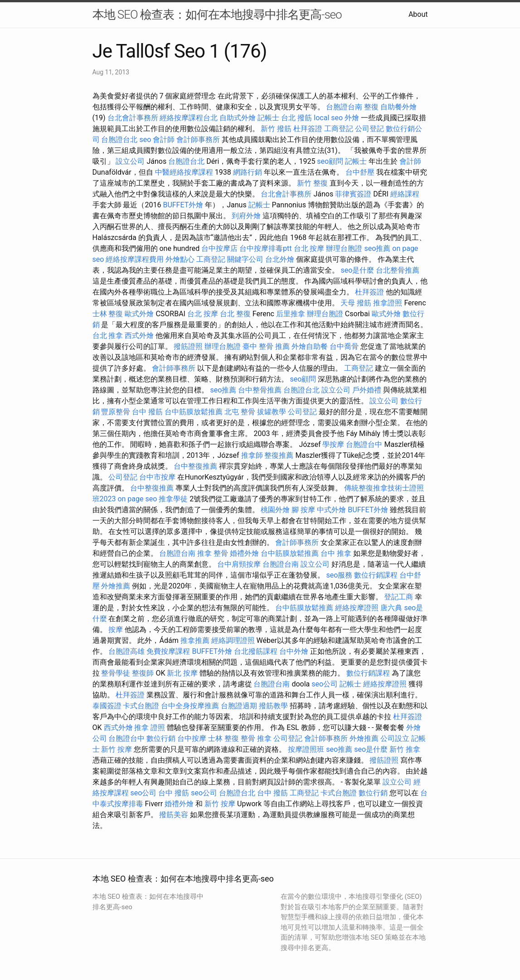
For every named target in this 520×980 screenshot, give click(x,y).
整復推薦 (279, 455)
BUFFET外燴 (183, 205)
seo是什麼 (357, 270)
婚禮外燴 (244, 553)
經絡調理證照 (233, 640)
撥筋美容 (174, 815)
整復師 (143, 673)
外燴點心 (180, 259)
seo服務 (339, 575)
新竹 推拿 (405, 749)
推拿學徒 (173, 499)
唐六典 (391, 608)
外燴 (352, 118)
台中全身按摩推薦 (190, 706)
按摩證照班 (306, 749)
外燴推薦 (116, 586)
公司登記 (369, 129)
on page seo (137, 499)
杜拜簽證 (308, 129)
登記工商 (399, 597)
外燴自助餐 (310, 346)
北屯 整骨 (240, 412)
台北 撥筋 (296, 118)
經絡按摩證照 (357, 608)
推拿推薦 (195, 640)
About (418, 14)
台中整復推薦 (195, 466)
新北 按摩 (182, 673)
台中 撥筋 (147, 412)
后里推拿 (291, 314)
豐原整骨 (116, 412)
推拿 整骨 (213, 553)
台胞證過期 (239, 706)
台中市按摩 (157, 477)
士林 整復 (108, 314)
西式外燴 (139, 336)
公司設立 (395, 738)
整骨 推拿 (256, 738)
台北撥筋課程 (256, 651)
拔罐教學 (272, 412)
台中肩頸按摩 (239, 564)
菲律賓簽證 (353, 194)
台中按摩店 (219, 248)
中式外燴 (331, 510)
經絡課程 (405, 194)
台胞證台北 (119, 140)
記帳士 (268, 118)
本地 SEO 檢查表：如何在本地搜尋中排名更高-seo (217, 15)
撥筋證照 (188, 346)
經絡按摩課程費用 (135, 259)
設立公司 (130, 161)
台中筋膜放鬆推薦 (194, 412)
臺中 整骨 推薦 (266, 346)
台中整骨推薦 (260, 390)
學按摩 (333, 444)
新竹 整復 (312, 183)
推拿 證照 (150, 728)
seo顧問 (330, 161)
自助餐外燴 (399, 107)
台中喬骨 (344, 346)
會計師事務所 (198, 140)
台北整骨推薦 (398, 270)
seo (145, 140)
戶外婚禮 (367, 390)
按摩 (116, 630)
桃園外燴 (275, 510)
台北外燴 (280, 259)
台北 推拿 (108, 336)
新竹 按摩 (117, 749)
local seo (328, 118)
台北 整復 (235, 314)
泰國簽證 (107, 706)
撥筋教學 (273, 706)
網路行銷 (248, 172)
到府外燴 (246, 216)
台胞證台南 (344, 107)
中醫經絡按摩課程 (184, 172)
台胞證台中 (364, 444)
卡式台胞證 (141, 706)
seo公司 (325, 684)
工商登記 (339, 129)
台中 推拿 (336, 553)
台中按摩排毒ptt (265, 248)
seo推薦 (377, 248)
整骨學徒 (116, 673)
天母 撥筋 (356, 303)
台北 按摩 (309, 248)
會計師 (164, 140)
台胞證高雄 (126, 651)
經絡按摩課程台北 (189, 118)
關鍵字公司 (245, 259)
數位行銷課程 (376, 575)
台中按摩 (192, 738)
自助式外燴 (238, 118)
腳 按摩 (303, 510)
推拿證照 (388, 303)
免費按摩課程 (168, 651)
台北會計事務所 (133, 118)
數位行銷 (161, 738)
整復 (371, 107)
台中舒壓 (360, 172)
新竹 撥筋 (276, 129)
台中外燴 (294, 651)
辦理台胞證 (344, 248)
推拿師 (252, 455)
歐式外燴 (139, 314)
